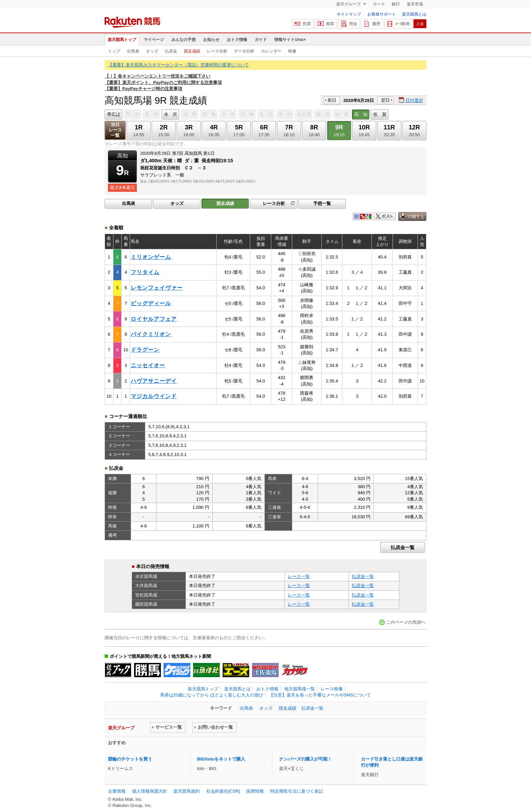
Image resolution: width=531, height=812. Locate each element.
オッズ (152, 51)
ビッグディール (151, 303)
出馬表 (133, 51)
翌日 (385, 100)
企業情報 (117, 791)
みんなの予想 (184, 40)
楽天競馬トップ (122, 40)
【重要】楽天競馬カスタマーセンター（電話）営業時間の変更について (178, 65)
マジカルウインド (154, 396)
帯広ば (114, 114)
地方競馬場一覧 (300, 689)
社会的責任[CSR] (223, 791)
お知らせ (211, 40)
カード (379, 4)
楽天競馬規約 (187, 791)
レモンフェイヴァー (157, 288)
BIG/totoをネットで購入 (221, 759)
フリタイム (145, 272)
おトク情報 (237, 40)
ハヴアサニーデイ (154, 381)
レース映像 (332, 689)
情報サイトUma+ (290, 40)
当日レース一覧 (115, 130)
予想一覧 (322, 203)
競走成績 (192, 51)
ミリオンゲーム (151, 257)
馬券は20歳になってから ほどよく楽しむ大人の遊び (212, 695)
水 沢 (171, 114)
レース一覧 (299, 576)
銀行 (396, 4)
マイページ (154, 40)
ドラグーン (145, 350)
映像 (292, 51)
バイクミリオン (151, 334)
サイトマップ (349, 14)
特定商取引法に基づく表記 (297, 791)
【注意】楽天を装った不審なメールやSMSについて (320, 695)
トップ (114, 51)
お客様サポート (382, 14)
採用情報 (255, 791)
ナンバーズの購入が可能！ (305, 759)
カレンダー (271, 51)
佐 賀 (380, 114)
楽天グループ (349, 4)
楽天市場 (415, 4)
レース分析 (217, 51)
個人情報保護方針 (150, 791)
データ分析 (244, 51)
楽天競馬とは (414, 14)
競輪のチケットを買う (130, 759)
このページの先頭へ (406, 622)
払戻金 (171, 51)
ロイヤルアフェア (154, 319)
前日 (332, 100)
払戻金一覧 (403, 547)
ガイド (261, 40)
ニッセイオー (148, 365)
